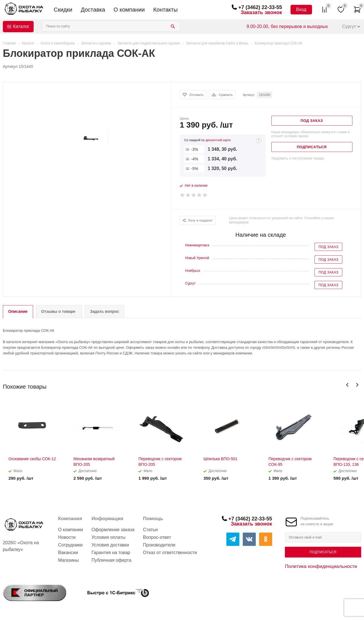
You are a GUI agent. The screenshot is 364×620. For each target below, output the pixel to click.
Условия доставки (110, 545)
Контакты (165, 10)
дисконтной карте (218, 140)
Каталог (21, 26)
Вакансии (68, 553)
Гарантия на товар (111, 553)
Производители (159, 545)
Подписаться (323, 552)
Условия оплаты (109, 537)
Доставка (93, 10)
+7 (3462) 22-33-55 (260, 7)
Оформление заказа (113, 530)
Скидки (63, 10)
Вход (301, 9)
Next (357, 385)
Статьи (150, 530)
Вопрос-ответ (157, 537)
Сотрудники (70, 545)
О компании (129, 10)
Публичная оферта (111, 560)
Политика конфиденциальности (321, 566)
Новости (67, 537)
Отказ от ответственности (170, 553)
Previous (347, 385)
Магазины (68, 560)
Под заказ (328, 247)
